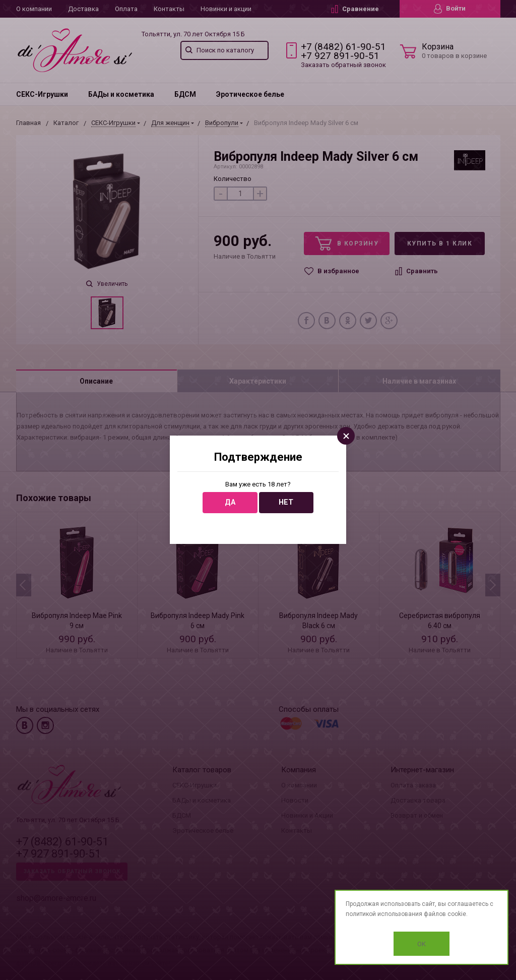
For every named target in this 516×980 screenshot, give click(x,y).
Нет (286, 502)
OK (422, 944)
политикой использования (384, 914)
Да (230, 502)
